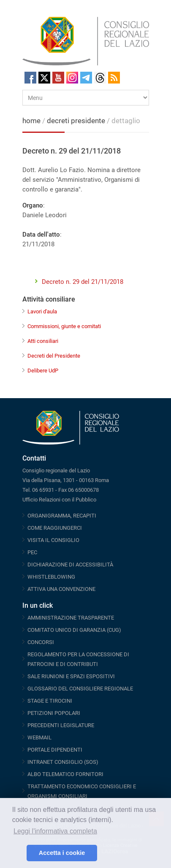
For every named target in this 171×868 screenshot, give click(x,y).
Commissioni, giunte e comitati (64, 326)
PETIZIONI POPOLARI (54, 713)
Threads (100, 78)
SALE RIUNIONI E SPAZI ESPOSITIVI (71, 676)
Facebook (30, 78)
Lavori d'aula (42, 311)
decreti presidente (77, 121)
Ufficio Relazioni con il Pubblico (59, 500)
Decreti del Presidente (54, 356)
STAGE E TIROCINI (50, 701)
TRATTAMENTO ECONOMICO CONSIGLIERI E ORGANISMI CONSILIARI (82, 791)
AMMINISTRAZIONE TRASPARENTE (71, 618)
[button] (18, 853)
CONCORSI (41, 642)
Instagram (72, 78)
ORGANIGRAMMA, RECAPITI (62, 516)
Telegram (86, 78)
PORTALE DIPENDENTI (55, 750)
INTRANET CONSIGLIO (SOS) (63, 762)
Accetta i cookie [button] (62, 853)
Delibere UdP (43, 371)
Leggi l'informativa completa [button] (55, 831)
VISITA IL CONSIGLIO (53, 540)
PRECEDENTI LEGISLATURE (61, 725)
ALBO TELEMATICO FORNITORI (65, 774)
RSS (114, 78)
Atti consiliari (43, 341)
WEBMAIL (39, 737)
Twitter (44, 78)
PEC (32, 552)
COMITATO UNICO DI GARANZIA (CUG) (74, 630)
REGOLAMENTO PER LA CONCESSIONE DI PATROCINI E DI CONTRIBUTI (78, 659)
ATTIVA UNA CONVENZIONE (61, 589)
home (31, 121)
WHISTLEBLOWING (51, 577)
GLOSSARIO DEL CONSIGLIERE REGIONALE (80, 689)
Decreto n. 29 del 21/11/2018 (83, 282)
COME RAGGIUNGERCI (55, 528)
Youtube (58, 78)
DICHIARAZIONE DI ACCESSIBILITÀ (70, 565)
